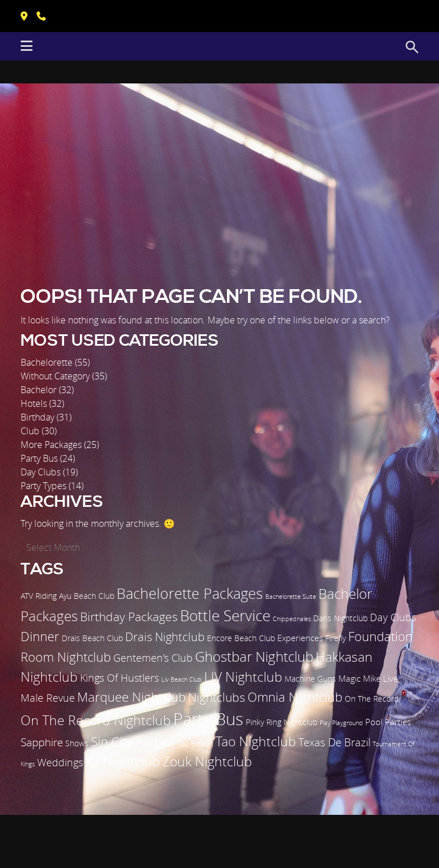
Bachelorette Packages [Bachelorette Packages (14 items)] (190, 593)
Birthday (37, 417)
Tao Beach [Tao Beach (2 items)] (195, 743)
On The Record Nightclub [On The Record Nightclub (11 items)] (96, 720)
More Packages (51, 445)
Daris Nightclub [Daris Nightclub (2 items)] (340, 618)
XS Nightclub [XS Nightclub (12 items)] (123, 761)
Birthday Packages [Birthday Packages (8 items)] (129, 617)
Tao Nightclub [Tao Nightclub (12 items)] (256, 741)
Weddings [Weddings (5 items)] (60, 762)
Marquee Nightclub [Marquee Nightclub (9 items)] (131, 697)
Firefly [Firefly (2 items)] (336, 638)
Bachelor (39, 390)
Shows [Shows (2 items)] (77, 743)
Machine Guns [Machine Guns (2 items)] (310, 679)
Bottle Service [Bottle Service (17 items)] (225, 615)
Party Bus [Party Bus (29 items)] (208, 719)
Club (30, 431)
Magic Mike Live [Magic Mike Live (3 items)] (368, 678)
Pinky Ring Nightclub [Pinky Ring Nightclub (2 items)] (282, 722)
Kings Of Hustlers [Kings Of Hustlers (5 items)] (119, 678)
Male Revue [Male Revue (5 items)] (48, 698)
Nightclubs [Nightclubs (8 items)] (217, 697)
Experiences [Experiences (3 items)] (300, 638)
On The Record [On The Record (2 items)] (372, 699)
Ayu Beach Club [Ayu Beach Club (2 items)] (87, 596)
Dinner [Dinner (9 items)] (40, 636)
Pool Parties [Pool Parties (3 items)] (388, 722)
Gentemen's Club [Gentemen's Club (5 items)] (153, 658)
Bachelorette (47, 362)
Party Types (43, 486)
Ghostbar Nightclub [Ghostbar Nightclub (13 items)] (254, 657)
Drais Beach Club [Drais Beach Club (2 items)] (92, 638)
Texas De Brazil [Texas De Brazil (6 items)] (334, 742)
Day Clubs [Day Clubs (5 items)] (393, 617)
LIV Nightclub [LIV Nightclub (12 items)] (243, 677)
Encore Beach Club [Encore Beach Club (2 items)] (241, 638)
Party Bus (39, 458)
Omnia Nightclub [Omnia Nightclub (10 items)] (295, 697)
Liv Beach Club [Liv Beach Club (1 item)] (181, 679)
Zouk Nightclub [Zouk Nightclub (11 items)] (207, 761)
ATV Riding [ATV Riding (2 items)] (39, 596)
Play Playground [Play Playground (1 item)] (341, 723)
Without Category (55, 376)
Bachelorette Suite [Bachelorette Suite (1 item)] (291, 597)
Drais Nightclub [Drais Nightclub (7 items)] (165, 637)
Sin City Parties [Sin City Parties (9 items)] (133, 741)
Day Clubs (41, 472)
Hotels (34, 403)
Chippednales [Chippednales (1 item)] (292, 619)
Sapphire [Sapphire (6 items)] (42, 742)
